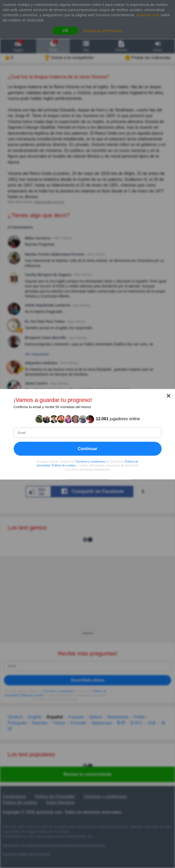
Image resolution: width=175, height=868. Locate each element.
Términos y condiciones (90, 461)
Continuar (88, 448)
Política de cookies (64, 465)
